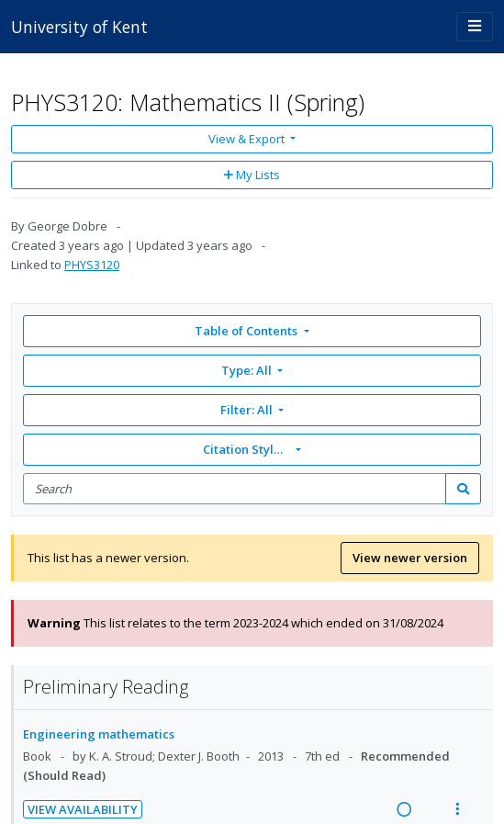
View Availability (83, 809)
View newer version (410, 558)
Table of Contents (247, 331)
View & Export (248, 139)
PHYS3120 (92, 265)
